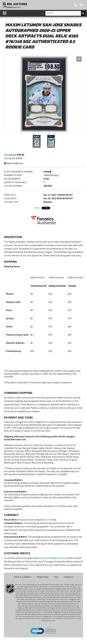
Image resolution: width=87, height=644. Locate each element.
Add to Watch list (14, 163)
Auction (48, 202)
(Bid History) (52, 175)
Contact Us (68, 577)
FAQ (56, 577)
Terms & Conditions (22, 577)
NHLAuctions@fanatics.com (53, 558)
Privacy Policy (43, 577)
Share (37, 208)
